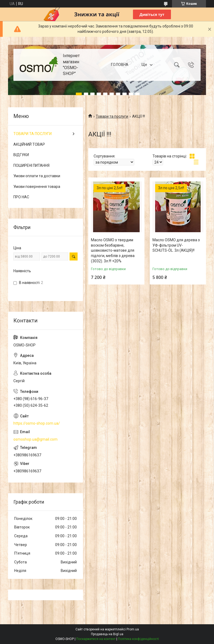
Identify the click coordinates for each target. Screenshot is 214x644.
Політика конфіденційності (138, 639)
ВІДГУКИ (21, 155)
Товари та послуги (112, 116)
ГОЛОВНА (120, 65)
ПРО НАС (21, 197)
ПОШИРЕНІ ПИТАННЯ (31, 165)
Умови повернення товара (37, 187)
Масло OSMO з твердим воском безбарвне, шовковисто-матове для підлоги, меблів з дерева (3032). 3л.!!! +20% (113, 250)
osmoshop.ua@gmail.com (35, 439)
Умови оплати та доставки (37, 176)
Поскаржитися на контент (96, 639)
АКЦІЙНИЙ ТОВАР (29, 144)
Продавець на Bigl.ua (107, 634)
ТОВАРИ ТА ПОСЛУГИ (33, 134)
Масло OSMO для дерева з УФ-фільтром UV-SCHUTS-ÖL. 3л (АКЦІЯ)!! (176, 245)
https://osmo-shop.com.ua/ (37, 423)
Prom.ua (133, 629)
